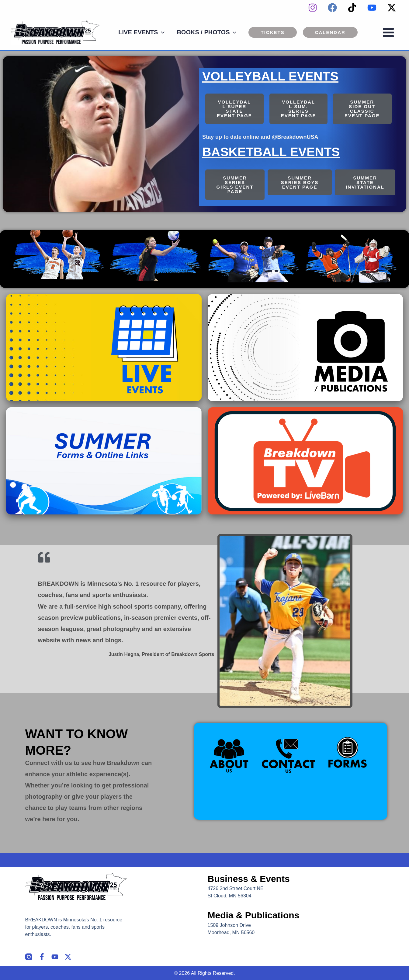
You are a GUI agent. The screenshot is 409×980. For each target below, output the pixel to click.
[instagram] (313, 8)
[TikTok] (352, 8)
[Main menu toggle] (388, 32)
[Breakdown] (55, 32)
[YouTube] (372, 8)
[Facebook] (332, 8)
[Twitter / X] (392, 8)
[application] (161, 32)
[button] (272, 32)
